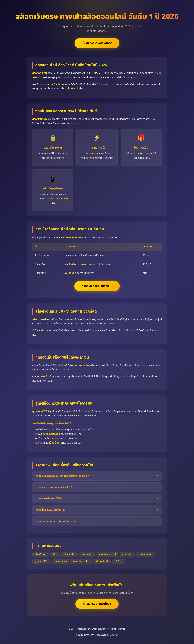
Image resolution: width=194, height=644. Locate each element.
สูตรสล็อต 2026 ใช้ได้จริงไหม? (51, 510)
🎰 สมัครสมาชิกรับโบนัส (97, 604)
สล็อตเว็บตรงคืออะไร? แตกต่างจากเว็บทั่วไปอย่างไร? (62, 476)
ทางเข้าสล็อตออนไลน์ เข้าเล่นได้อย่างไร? (56, 521)
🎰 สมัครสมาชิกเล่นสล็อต (97, 43)
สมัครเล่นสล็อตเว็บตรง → (97, 286)
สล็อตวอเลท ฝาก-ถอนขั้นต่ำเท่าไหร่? (54, 487)
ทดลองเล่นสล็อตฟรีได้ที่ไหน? (50, 498)
